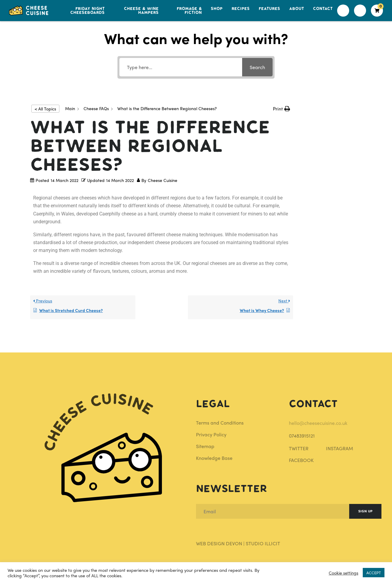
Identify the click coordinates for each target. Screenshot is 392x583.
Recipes (241, 9)
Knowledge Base (214, 458)
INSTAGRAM (340, 448)
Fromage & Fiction (189, 11)
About (297, 9)
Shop (217, 9)
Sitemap (205, 446)
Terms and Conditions (220, 423)
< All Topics (45, 109)
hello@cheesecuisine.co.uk (318, 423)
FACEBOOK (301, 460)
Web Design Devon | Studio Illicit (238, 543)
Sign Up (365, 511)
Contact (323, 9)
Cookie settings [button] (343, 573)
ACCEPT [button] (374, 573)
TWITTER (299, 448)
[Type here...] (181, 67)
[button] (281, 109)
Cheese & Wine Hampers (141, 11)
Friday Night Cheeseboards (87, 11)
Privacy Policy (211, 434)
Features (269, 9)
